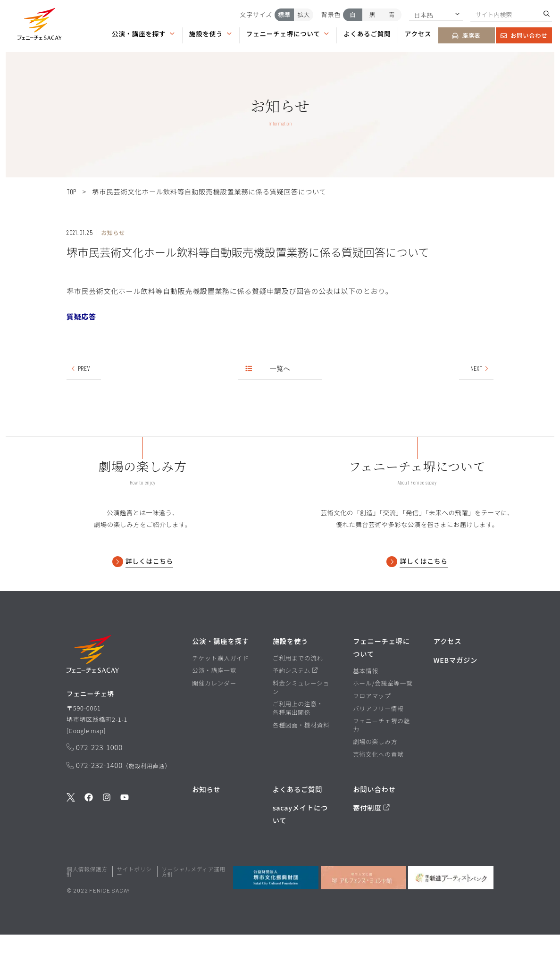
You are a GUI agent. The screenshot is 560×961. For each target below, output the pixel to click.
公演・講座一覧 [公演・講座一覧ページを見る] (214, 697)
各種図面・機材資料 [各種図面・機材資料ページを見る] (301, 752)
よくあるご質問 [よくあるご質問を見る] (297, 816)
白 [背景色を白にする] (353, 14)
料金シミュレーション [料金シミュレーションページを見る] (301, 714)
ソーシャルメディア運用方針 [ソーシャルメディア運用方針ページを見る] (193, 898)
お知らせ (206, 816)
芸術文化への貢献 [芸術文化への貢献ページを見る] (378, 781)
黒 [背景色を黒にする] (372, 14)
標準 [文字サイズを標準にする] (284, 14)
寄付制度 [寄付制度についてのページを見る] (372, 834)
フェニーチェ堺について (288, 33)
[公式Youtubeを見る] (125, 828)
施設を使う (211, 33)
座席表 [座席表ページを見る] (466, 35)
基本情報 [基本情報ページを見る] (366, 698)
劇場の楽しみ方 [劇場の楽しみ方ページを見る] (375, 769)
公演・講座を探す (143, 33)
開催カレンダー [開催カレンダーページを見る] (214, 710)
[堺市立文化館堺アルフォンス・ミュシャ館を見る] (364, 905)
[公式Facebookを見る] (89, 828)
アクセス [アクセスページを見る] (418, 33)
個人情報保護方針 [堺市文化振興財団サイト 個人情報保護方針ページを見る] (87, 898)
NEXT (480, 368)
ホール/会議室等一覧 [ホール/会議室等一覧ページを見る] (383, 710)
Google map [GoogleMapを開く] (88, 760)
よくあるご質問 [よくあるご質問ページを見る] (367, 33)
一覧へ (268, 368)
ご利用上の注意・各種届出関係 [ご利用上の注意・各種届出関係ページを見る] (298, 735)
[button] (40, 26)
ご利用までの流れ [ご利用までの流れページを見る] (298, 685)
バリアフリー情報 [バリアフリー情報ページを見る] (378, 735)
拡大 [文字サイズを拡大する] (304, 14)
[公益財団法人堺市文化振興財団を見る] (276, 905)
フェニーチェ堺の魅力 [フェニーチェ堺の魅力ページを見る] (381, 752)
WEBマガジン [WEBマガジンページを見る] (456, 687)
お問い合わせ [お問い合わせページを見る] (524, 35)
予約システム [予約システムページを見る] (295, 697)
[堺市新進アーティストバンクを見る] (451, 905)
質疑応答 (81, 316)
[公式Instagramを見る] (107, 828)
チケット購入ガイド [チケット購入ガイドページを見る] (221, 685)
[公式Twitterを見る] (71, 828)
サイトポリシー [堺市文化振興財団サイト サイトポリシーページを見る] (134, 898)
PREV (80, 368)
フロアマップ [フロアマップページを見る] (372, 723)
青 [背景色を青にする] (392, 14)
